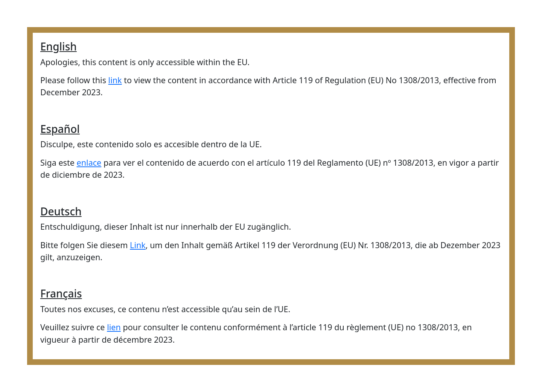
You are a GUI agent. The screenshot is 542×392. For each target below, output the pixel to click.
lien (114, 327)
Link (138, 245)
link (115, 80)
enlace (89, 162)
